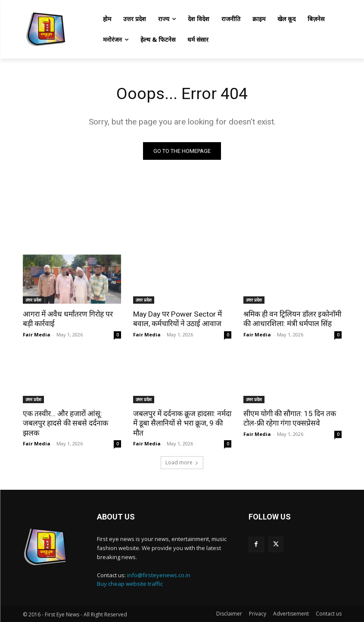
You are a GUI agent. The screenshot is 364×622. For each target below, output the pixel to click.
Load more (182, 462)
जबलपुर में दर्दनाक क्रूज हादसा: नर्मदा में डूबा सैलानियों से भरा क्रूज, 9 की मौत (182, 423)
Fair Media (37, 334)
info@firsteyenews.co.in (159, 574)
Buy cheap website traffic (130, 583)
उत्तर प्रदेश (33, 300)
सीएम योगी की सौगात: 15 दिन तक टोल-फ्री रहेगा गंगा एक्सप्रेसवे (289, 418)
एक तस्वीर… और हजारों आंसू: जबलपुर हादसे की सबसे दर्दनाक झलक (65, 423)
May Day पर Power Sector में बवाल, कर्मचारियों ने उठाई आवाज (177, 319)
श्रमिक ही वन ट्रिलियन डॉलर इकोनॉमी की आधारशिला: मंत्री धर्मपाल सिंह (291, 319)
